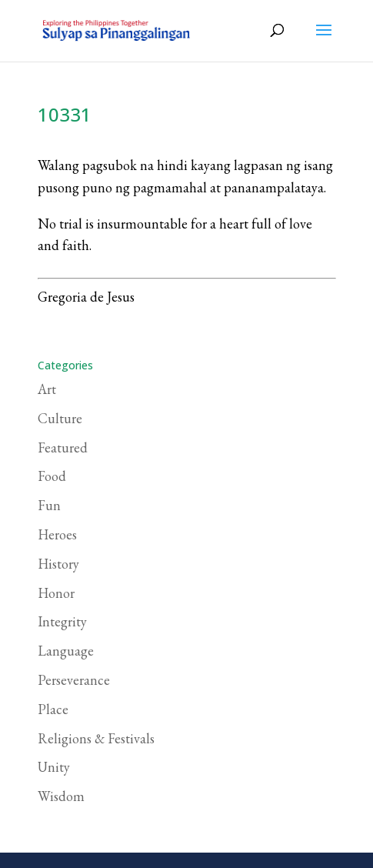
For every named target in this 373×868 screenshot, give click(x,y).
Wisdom (61, 796)
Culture (60, 418)
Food (52, 476)
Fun (49, 505)
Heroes (57, 534)
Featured (63, 447)
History (58, 564)
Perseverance (74, 680)
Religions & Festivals (96, 738)
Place (53, 709)
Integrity (62, 621)
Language (66, 651)
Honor (56, 593)
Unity (54, 767)
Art (47, 389)
